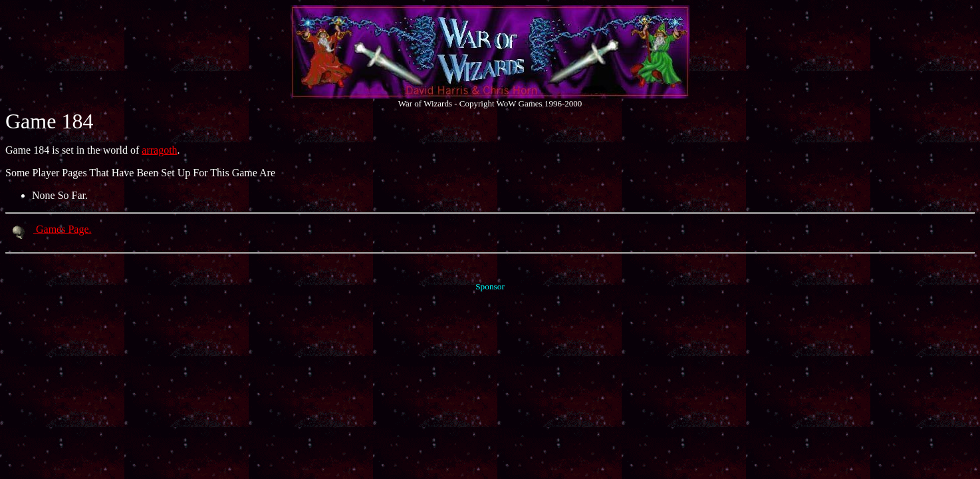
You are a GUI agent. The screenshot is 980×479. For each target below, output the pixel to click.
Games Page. (49, 229)
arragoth (159, 150)
